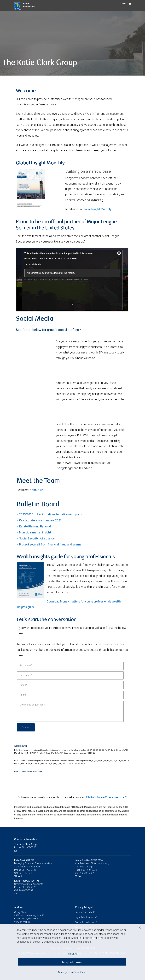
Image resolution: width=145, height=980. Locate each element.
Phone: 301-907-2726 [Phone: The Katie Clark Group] (25, 847)
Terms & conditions (85, 922)
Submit (26, 727)
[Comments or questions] (70, 711)
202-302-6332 (87, 873)
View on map (21, 922)
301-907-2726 (29, 870)
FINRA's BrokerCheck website (105, 797)
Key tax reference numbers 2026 (40, 520)
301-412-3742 (26, 873)
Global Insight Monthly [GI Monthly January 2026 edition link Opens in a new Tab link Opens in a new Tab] (97, 209)
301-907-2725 (29, 887)
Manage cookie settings (72, 972)
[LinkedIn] (19, 876)
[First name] (70, 666)
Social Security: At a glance (37, 538)
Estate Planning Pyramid (35, 526)
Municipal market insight (35, 532)
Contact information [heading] (26, 839)
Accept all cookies (72, 962)
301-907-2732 (90, 870)
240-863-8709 (26, 890)
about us (37, 490)
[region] (72, 952)
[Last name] (70, 675)
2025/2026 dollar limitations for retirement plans (51, 514)
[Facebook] (22, 876)
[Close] (140, 928)
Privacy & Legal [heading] (84, 907)
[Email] (70, 685)
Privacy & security (84, 912)
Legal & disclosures (84, 917)
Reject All (72, 954)
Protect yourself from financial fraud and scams (50, 544)
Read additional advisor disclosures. (28, 772)
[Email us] (16, 851)
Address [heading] (19, 907)
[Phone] (70, 695)
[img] (72, 43)
